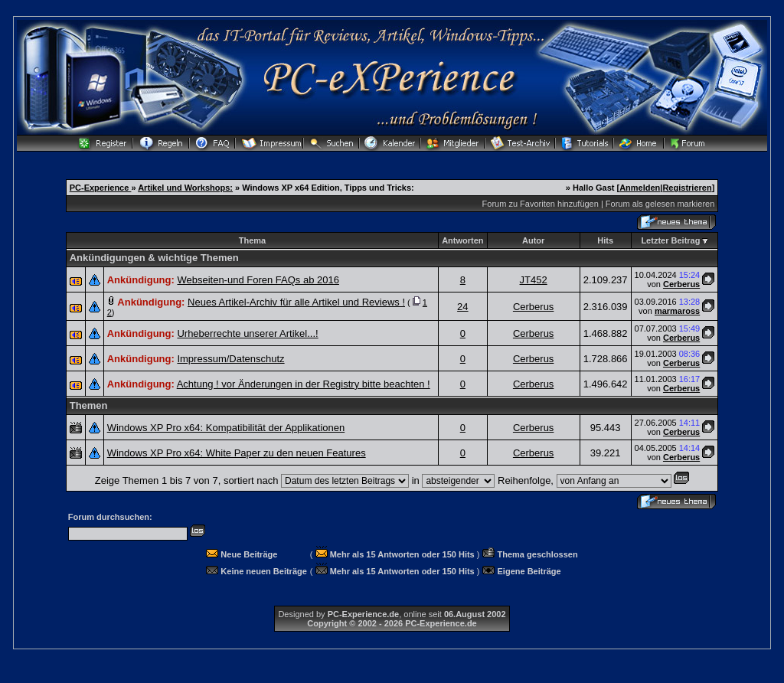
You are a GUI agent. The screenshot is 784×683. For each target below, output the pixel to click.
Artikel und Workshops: (185, 188)
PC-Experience (101, 188)
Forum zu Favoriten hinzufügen (541, 204)
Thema (252, 240)
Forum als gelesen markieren (660, 204)
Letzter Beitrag (670, 240)
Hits (605, 240)
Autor (533, 240)
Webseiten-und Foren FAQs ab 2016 (258, 280)
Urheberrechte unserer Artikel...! (247, 333)
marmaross (677, 311)
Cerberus (681, 284)
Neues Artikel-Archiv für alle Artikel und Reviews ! (296, 302)
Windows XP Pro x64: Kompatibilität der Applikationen (226, 428)
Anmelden (640, 188)
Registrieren (687, 188)
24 (462, 307)
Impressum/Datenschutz (230, 359)
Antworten (462, 240)
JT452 (534, 280)
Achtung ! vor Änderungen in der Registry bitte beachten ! (304, 384)
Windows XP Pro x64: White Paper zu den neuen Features (237, 453)
